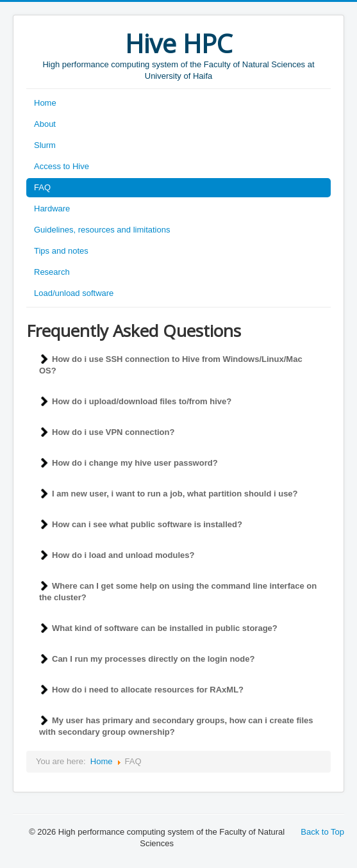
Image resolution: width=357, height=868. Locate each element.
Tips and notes (61, 251)
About (45, 124)
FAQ (42, 187)
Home (45, 103)
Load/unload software (74, 293)
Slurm (45, 145)
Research (52, 272)
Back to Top (322, 832)
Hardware (52, 209)
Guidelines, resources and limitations (102, 230)
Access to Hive (62, 166)
